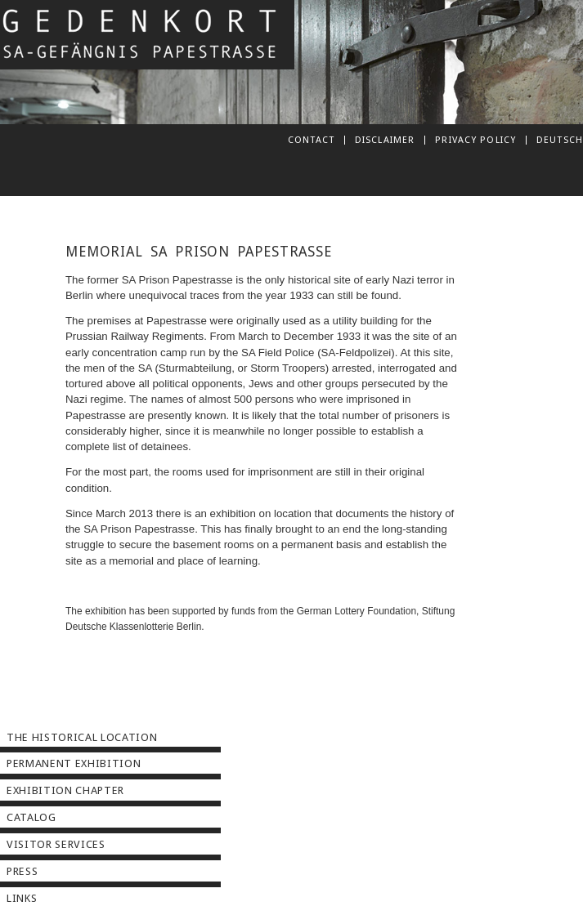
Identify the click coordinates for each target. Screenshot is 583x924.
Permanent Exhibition (74, 763)
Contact (311, 140)
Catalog (31, 817)
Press (22, 871)
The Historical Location (82, 737)
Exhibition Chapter (65, 790)
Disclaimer (385, 140)
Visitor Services (56, 844)
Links (22, 898)
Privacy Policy (475, 140)
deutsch (560, 140)
